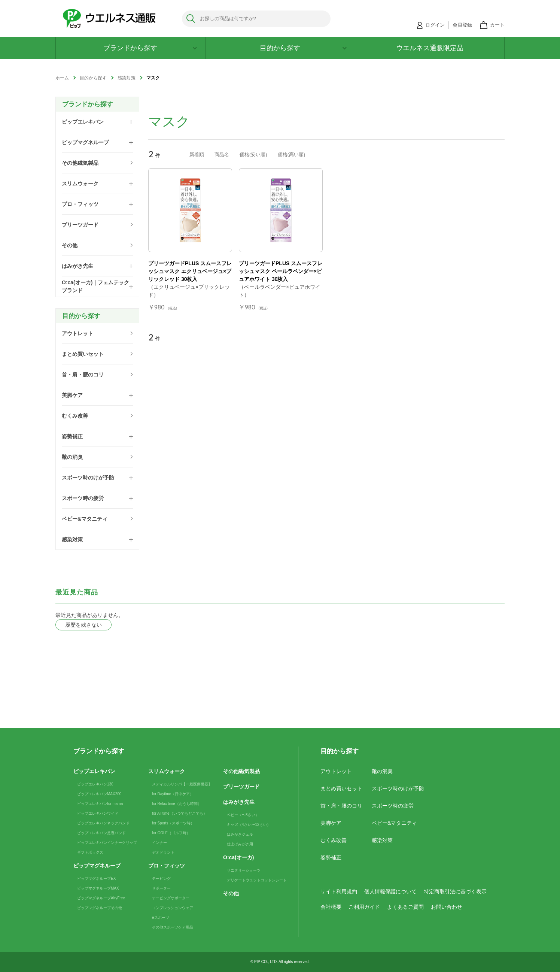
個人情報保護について (390, 891)
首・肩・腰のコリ (341, 806)
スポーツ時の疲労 (393, 806)
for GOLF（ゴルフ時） (171, 833)
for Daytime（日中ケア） (173, 794)
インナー (159, 843)
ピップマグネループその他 (100, 908)
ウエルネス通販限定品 (430, 48)
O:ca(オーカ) (238, 857)
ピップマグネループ (97, 866)
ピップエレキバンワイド (98, 813)
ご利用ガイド (364, 907)
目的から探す (303, 48)
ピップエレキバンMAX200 (99, 794)
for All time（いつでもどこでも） (179, 813)
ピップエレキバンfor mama (100, 804)
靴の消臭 (382, 771)
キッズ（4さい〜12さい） (249, 825)
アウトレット (336, 771)
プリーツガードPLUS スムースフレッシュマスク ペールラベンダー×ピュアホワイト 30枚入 (281, 271)
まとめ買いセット (341, 788)
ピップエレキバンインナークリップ (107, 843)
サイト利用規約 (339, 891)
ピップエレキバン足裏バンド (101, 833)
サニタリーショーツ (244, 870)
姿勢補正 (331, 857)
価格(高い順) (292, 155)
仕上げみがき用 (240, 844)
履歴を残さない (83, 625)
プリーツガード (241, 787)
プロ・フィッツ (167, 866)
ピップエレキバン (94, 771)
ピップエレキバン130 (95, 784)
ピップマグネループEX (96, 879)
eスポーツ (161, 918)
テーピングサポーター (171, 898)
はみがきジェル (240, 834)
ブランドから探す (150, 48)
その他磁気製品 (241, 771)
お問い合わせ (447, 907)
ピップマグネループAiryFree (101, 898)
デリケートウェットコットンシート (257, 880)
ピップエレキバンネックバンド (103, 823)
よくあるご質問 (405, 907)
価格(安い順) (253, 155)
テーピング (161, 879)
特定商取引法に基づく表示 (455, 891)
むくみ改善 (334, 840)
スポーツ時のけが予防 (398, 788)
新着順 (197, 155)
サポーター (161, 888)
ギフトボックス (90, 852)
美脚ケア (331, 823)
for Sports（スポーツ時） (173, 823)
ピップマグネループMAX (98, 888)
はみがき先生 (239, 802)
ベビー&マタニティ (394, 823)
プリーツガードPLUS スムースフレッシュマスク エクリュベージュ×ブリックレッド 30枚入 (190, 271)
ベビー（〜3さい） (243, 815)
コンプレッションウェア (173, 908)
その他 (231, 893)
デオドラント (163, 852)
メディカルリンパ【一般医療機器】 (182, 784)
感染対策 (382, 840)
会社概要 (331, 907)
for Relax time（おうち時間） (177, 804)
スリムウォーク (167, 771)
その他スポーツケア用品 (173, 927)
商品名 (222, 155)
